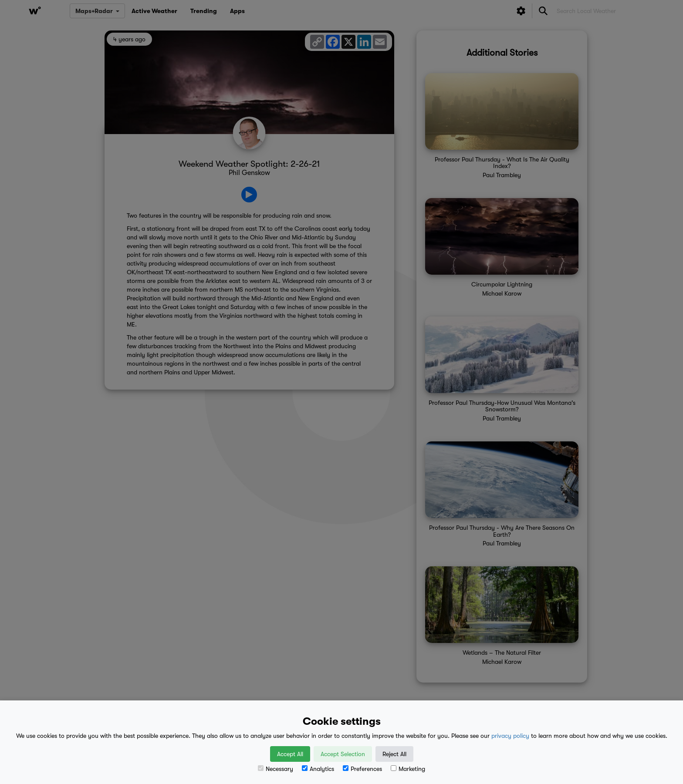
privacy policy (510, 736)
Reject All (394, 754)
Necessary (276, 769)
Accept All (290, 754)
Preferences (362, 769)
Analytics (318, 769)
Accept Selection (343, 754)
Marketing (408, 769)
